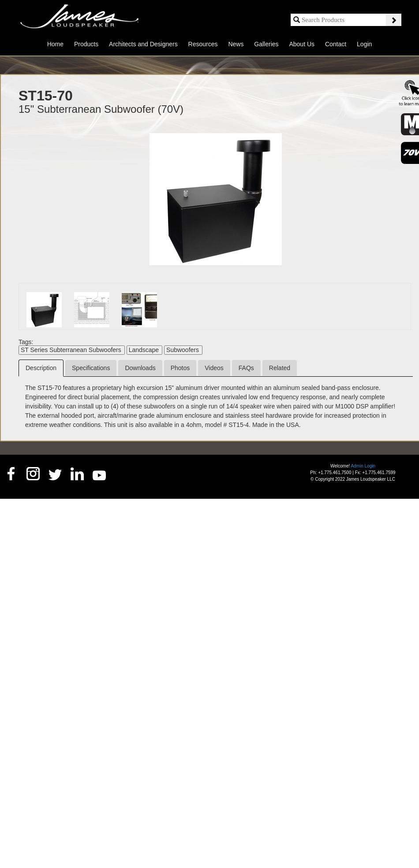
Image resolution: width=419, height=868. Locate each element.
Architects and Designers (143, 44)
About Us (302, 44)
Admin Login (363, 466)
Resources (203, 44)
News (236, 44)
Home (55, 44)
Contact (336, 44)
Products (86, 44)
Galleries (266, 44)
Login (364, 44)
